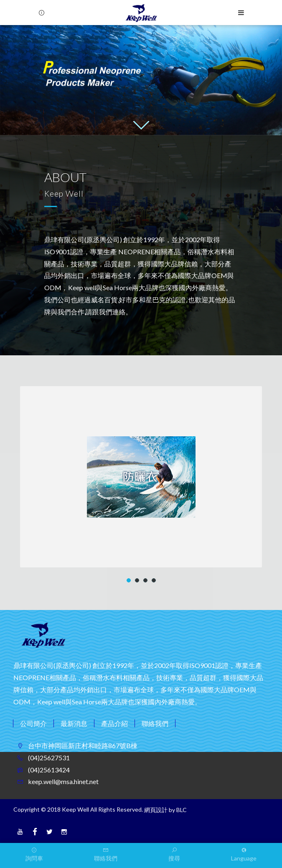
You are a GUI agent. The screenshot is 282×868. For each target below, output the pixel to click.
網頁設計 (156, 810)
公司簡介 (33, 723)
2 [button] (137, 580)
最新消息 (74, 723)
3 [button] (146, 580)
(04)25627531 (48, 758)
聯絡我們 (155, 723)
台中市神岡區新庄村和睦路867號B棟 (82, 745)
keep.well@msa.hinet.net (63, 781)
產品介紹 (114, 723)
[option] (141, 80)
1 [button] (129, 580)
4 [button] (154, 580)
